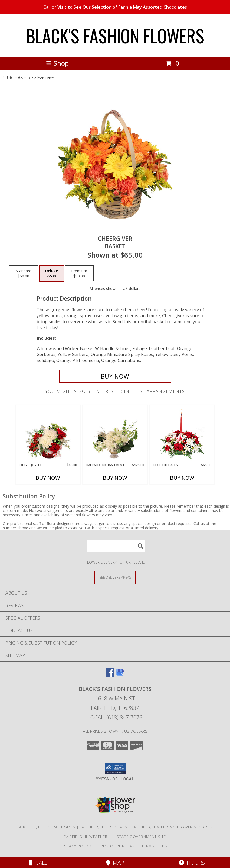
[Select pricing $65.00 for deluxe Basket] (52, 274)
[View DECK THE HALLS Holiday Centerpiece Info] (182, 434)
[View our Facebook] (110, 675)
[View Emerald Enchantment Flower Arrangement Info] (115, 434)
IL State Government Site (139, 837)
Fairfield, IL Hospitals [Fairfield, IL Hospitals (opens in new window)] (103, 827)
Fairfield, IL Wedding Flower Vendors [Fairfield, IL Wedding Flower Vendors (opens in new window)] (172, 827)
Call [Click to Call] (38, 863)
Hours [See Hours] (192, 863)
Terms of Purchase (116, 846)
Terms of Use (156, 846)
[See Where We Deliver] (115, 577)
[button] (115, 769)
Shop (57, 63)
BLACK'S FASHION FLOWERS (115, 35)
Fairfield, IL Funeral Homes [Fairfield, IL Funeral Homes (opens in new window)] (46, 827)
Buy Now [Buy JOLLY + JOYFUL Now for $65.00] (48, 478)
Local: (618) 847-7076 (115, 717)
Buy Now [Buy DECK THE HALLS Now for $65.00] (182, 478)
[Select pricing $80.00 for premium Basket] (79, 274)
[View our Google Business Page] (120, 675)
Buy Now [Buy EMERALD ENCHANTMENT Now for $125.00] (115, 478)
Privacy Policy (76, 846)
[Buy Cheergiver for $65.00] (115, 376)
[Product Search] (116, 546)
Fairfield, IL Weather (86, 837)
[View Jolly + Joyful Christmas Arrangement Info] (48, 434)
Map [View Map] (115, 863)
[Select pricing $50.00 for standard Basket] (24, 274)
